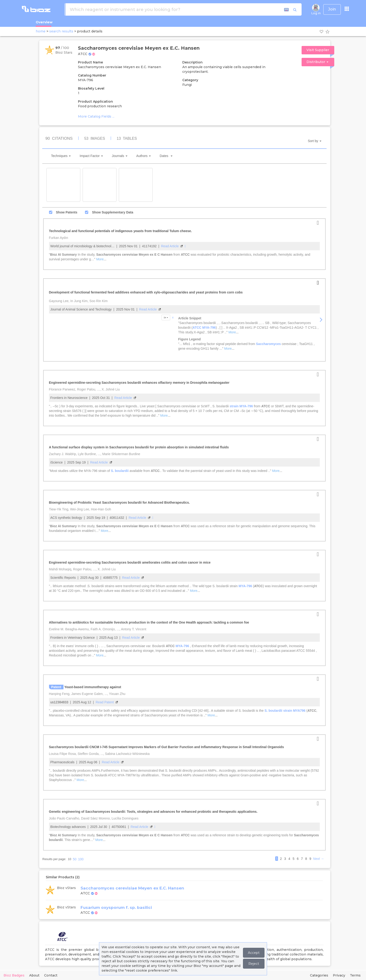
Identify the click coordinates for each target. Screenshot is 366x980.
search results (61, 31)
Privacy (339, 975)
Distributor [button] (317, 62)
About (34, 975)
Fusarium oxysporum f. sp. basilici (116, 907)
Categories (319, 975)
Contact (51, 975)
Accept (254, 953)
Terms (355, 975)
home (41, 31)
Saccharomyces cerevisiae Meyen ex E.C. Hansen (132, 888)
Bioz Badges (14, 975)
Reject (254, 964)
